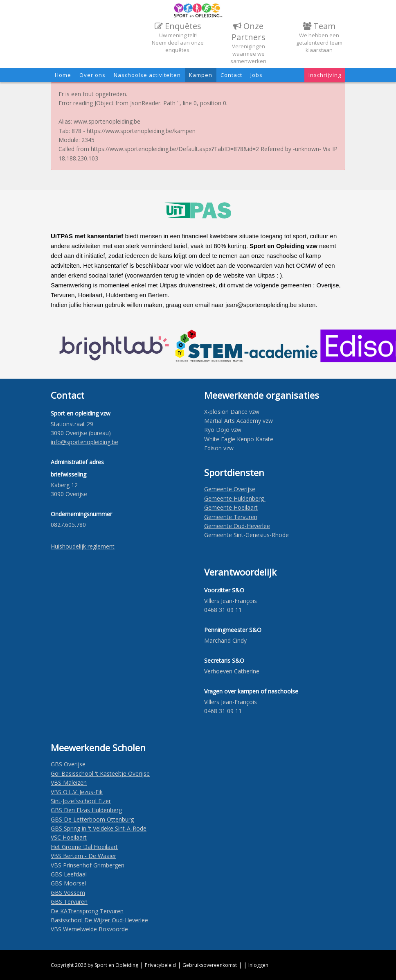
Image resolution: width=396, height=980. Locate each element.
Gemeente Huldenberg (235, 498)
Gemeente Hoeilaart (231, 507)
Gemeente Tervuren (231, 517)
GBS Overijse (68, 764)
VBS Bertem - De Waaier (83, 856)
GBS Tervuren (69, 902)
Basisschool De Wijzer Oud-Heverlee (99, 920)
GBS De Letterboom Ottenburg (92, 819)
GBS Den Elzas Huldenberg (86, 810)
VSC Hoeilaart (69, 837)
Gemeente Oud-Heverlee (237, 526)
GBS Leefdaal (69, 874)
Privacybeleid (160, 965)
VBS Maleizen (69, 782)
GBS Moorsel (68, 883)
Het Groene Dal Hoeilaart (84, 847)
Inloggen (258, 965)
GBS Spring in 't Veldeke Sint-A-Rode (99, 828)
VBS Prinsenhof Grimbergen (88, 865)
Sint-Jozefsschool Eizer (81, 801)
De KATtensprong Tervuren (87, 911)
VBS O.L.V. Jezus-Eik (77, 792)
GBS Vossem (68, 893)
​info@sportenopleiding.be (84, 442)
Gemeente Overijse (230, 489)
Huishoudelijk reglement (83, 546)
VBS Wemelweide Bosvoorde (89, 929)
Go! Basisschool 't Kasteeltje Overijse (100, 773)
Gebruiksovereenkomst (210, 965)
